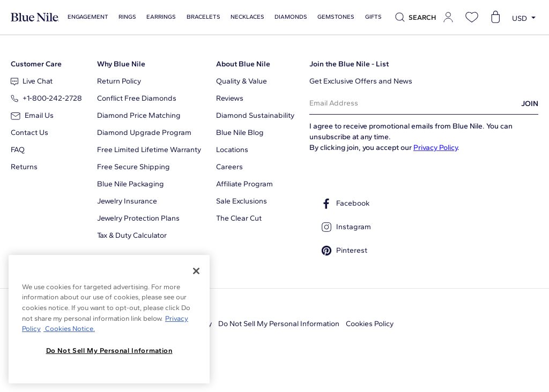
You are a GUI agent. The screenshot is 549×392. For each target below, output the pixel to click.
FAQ (18, 150)
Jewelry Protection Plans (138, 218)
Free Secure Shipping (133, 167)
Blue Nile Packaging (131, 184)
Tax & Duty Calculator (132, 235)
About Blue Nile (243, 64)
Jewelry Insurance (127, 201)
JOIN (530, 104)
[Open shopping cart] (495, 17)
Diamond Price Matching (139, 115)
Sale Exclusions (242, 201)
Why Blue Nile (121, 64)
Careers (229, 167)
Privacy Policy (435, 148)
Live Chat (32, 81)
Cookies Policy (370, 324)
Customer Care (36, 64)
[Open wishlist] (472, 17)
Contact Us (29, 133)
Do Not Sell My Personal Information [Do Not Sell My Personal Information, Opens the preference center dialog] (109, 350)
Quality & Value (242, 81)
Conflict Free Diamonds (137, 98)
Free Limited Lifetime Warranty (149, 150)
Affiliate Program (244, 184)
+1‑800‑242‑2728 (46, 98)
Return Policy (119, 81)
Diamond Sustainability (255, 115)
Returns (24, 167)
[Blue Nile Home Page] (35, 17)
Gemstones (333, 17)
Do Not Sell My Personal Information (279, 324)
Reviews (230, 98)
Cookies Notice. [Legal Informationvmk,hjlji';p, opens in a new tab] (69, 329)
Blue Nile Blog (240, 133)
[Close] (196, 271)
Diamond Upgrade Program (144, 133)
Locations (232, 150)
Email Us (32, 115)
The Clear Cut (239, 218)
